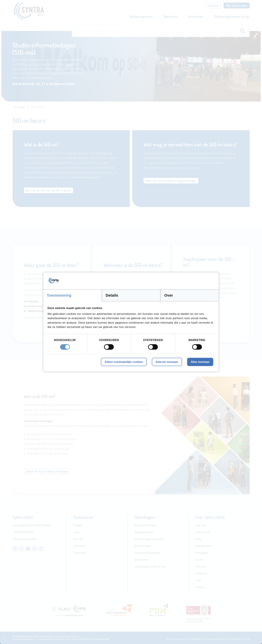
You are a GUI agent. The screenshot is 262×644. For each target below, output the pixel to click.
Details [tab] (112, 295)
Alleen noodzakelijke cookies (124, 362)
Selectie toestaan (167, 362)
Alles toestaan (200, 362)
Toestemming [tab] (59, 295)
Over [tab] (169, 295)
